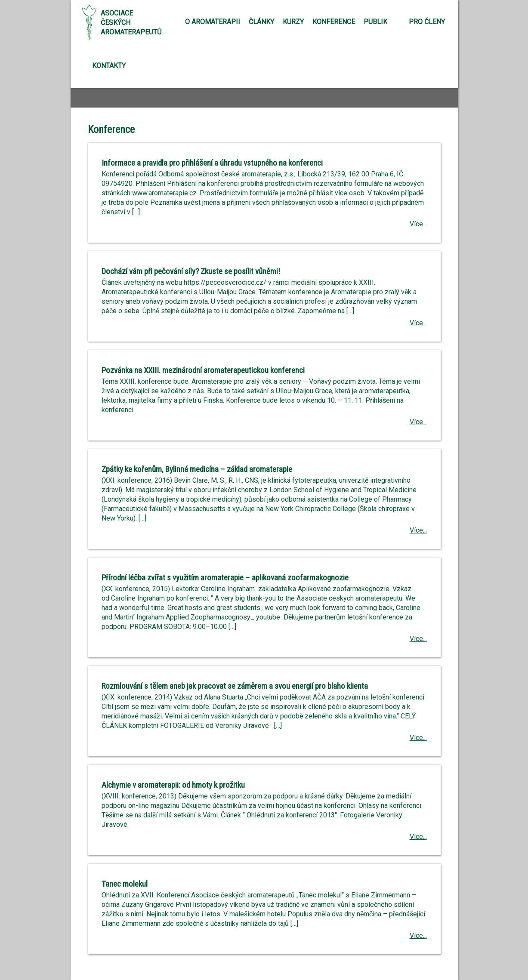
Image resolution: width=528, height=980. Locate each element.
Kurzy (293, 22)
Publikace (382, 22)
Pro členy (427, 22)
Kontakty (109, 66)
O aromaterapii (213, 22)
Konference (334, 22)
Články (261, 22)
